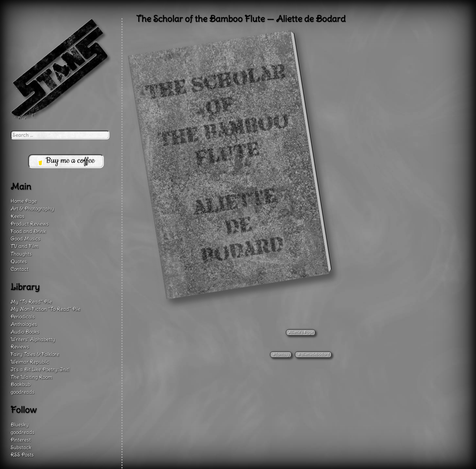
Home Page (24, 201)
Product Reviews (30, 224)
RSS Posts (22, 455)
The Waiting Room (31, 377)
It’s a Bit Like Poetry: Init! (40, 369)
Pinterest (21, 440)
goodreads (22, 392)
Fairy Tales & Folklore (35, 354)
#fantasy (281, 354)
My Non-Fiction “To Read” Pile (45, 309)
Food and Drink (28, 231)
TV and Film (24, 246)
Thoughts (21, 254)
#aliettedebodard (313, 354)
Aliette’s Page (301, 332)
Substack (21, 447)
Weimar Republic (30, 362)
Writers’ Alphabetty (33, 339)
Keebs (18, 216)
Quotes (19, 261)
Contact (20, 269)
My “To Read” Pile (31, 302)
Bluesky (20, 425)
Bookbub (20, 384)
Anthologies (24, 324)
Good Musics (25, 239)
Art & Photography (32, 209)
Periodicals (23, 317)
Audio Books (25, 332)
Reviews (20, 347)
